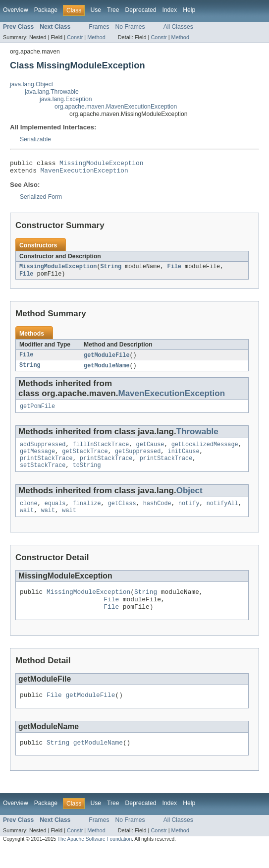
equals (55, 515)
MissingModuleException (101, 164)
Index (169, 10)
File (174, 270)
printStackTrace (46, 467)
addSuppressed (43, 452)
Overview (16, 10)
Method (96, 37)
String (111, 270)
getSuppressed (138, 460)
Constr (75, 37)
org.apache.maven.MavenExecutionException (116, 107)
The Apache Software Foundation (95, 859)
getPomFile (37, 412)
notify (189, 515)
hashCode (157, 515)
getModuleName (107, 371)
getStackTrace (85, 460)
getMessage (37, 460)
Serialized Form (41, 200)
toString (87, 475)
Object (189, 501)
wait (27, 522)
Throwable (197, 438)
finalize (87, 515)
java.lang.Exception (66, 99)
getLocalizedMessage (205, 452)
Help (189, 10)
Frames (99, 27)
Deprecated (141, 10)
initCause (184, 460)
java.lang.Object (31, 84)
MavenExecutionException (84, 173)
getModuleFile (107, 360)
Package (46, 10)
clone (29, 515)
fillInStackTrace (101, 452)
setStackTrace (43, 475)
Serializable (35, 139)
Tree (113, 10)
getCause (150, 452)
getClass (122, 515)
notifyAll (222, 515)
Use (96, 10)
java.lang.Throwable (52, 92)
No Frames (130, 27)
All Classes (178, 27)
